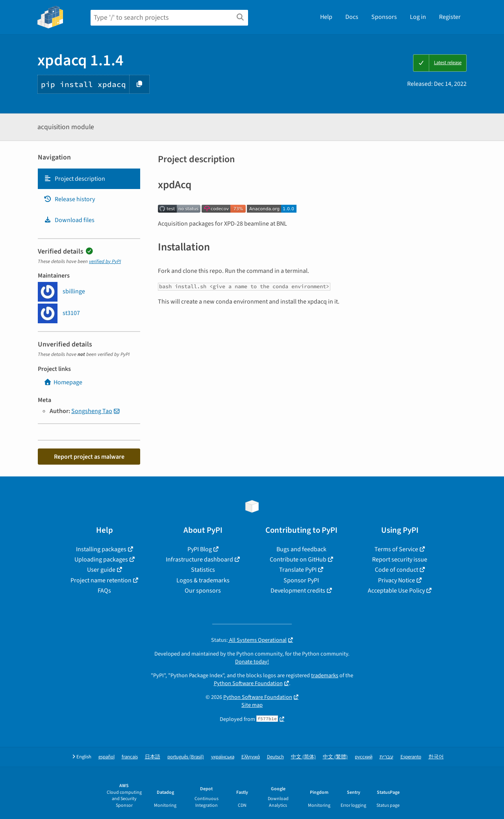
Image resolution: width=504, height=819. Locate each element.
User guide (101, 570)
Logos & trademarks (203, 580)
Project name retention (101, 580)
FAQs (104, 591)
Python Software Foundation (248, 683)
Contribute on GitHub (298, 560)
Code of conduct (397, 570)
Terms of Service (396, 549)
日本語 (153, 757)
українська (223, 757)
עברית (386, 757)
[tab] (89, 179)
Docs (352, 17)
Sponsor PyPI (301, 580)
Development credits (298, 591)
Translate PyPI (298, 570)
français (130, 757)
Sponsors (384, 17)
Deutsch (275, 757)
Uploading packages (101, 560)
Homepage (63, 382)
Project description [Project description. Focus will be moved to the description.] (74, 179)
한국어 (436, 757)
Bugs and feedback (301, 549)
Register (450, 17)
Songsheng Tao (92, 411)
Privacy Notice (397, 580)
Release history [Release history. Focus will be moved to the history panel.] (69, 199)
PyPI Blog (200, 549)
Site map (252, 705)
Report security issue (400, 560)
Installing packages (101, 549)
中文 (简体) (303, 757)
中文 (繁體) (335, 757)
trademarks (325, 675)
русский (364, 757)
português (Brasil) (186, 757)
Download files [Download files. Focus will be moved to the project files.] (69, 220)
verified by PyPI (105, 261)
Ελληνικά (251, 757)
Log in (418, 17)
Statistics (203, 570)
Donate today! (252, 662)
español (107, 757)
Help (326, 17)
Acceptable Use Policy (396, 591)
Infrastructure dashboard (199, 560)
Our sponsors (203, 591)
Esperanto (411, 757)
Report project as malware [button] (89, 457)
